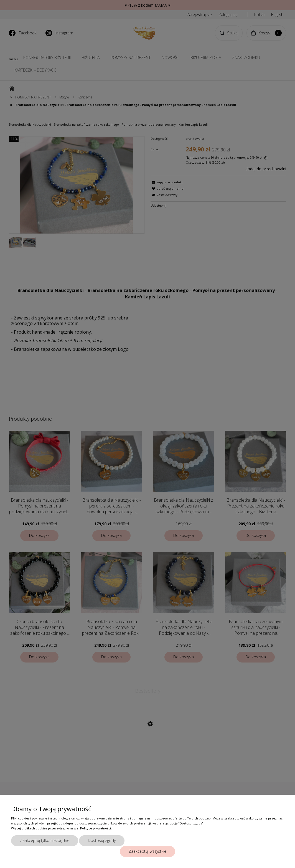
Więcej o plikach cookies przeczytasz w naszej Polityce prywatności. (61, 828)
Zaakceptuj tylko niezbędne (45, 840)
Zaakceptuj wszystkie (147, 851)
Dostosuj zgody (102, 840)
